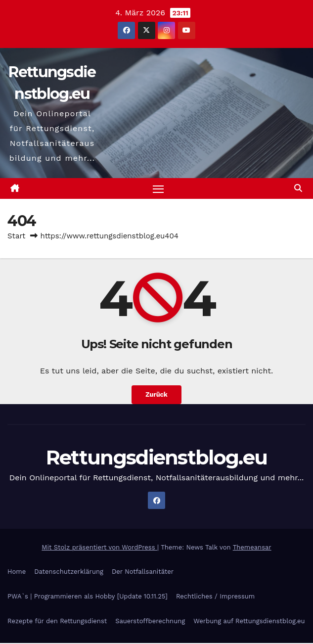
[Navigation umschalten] (158, 189)
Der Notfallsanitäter (143, 572)
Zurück (156, 395)
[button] (298, 189)
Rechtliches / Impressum (215, 597)
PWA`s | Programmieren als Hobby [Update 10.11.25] (88, 597)
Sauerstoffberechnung (150, 621)
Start (16, 236)
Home (17, 572)
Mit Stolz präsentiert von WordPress (99, 548)
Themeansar (252, 548)
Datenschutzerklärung (69, 572)
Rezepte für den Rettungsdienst (57, 621)
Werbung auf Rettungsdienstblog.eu (249, 621)
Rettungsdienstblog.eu (156, 458)
